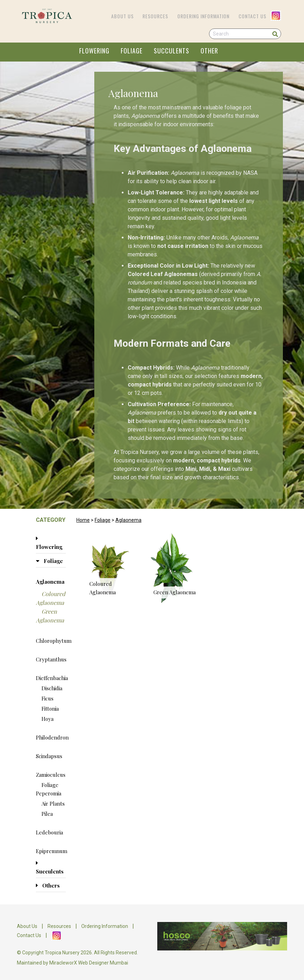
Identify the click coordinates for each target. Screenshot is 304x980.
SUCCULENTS (172, 51)
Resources (155, 16)
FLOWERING (94, 51)
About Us (122, 16)
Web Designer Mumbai (103, 963)
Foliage (103, 520)
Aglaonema (128, 520)
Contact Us (252, 16)
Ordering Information (203, 16)
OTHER (209, 51)
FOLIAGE (132, 51)
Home (83, 520)
